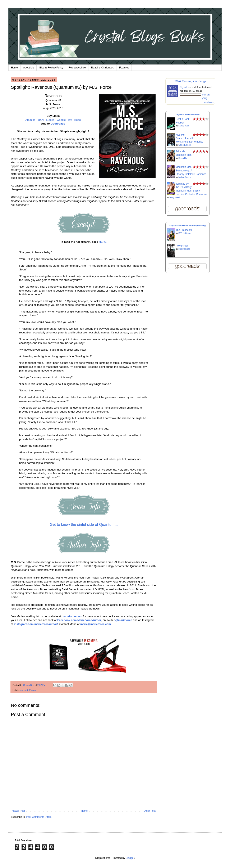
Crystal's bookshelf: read (188, 115)
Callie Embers (185, 145)
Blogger (130, 858)
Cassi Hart (183, 158)
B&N (41, 120)
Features (124, 68)
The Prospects (184, 230)
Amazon (31, 120)
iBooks (50, 120)
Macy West (174, 197)
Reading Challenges (102, 68)
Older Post (150, 811)
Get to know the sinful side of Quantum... (84, 525)
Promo (32, 690)
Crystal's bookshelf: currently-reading (188, 226)
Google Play (64, 120)
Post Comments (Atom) (39, 817)
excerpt (24, 690)
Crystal (183, 87)
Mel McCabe (184, 249)
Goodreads (58, 124)
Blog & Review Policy (51, 68)
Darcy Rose (184, 126)
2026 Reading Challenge (190, 81)
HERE (103, 242)
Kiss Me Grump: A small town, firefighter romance (189, 138)
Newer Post (18, 811)
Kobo (77, 120)
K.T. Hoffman (184, 233)
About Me (29, 68)
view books (209, 102)
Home (14, 68)
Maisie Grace (185, 177)
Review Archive (77, 68)
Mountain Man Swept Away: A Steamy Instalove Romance (191, 171)
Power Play (182, 246)
